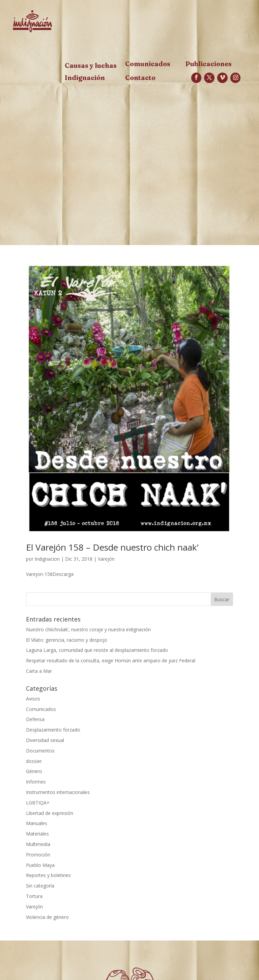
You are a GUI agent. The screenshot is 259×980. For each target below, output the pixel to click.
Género (34, 771)
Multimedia (38, 844)
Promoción (38, 855)
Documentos (40, 751)
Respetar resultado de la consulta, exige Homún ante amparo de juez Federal (111, 660)
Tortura (34, 896)
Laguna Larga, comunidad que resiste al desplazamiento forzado (97, 650)
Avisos (33, 699)
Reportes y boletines (48, 875)
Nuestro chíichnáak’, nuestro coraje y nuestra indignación (88, 629)
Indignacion (47, 559)
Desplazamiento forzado (53, 730)
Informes (36, 782)
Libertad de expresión (50, 813)
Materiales (37, 834)
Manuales (37, 823)
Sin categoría (40, 886)
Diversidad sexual (45, 740)
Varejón (106, 559)
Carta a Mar (39, 671)
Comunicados (41, 709)
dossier (34, 761)
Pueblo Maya (40, 865)
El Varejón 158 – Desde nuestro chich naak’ (112, 547)
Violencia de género (47, 917)
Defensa (35, 719)
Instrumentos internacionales (58, 792)
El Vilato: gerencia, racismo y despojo (67, 640)
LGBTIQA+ (38, 803)
